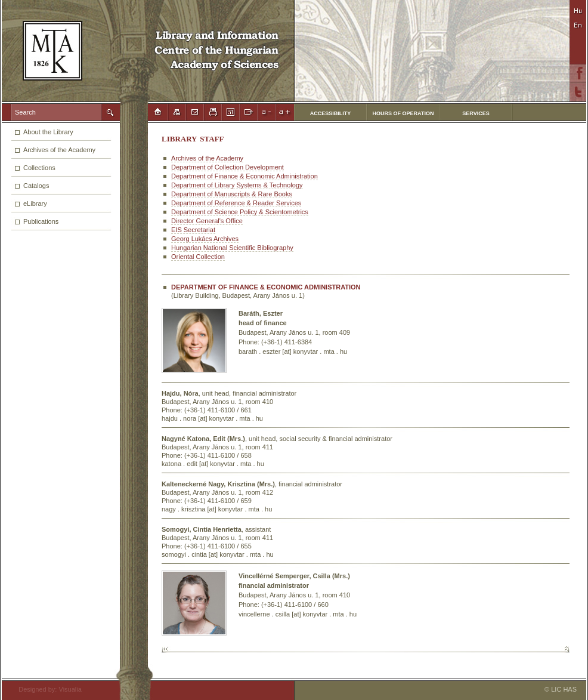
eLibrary (35, 203)
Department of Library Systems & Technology (237, 185)
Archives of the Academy (59, 150)
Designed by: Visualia (47, 689)
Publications (41, 221)
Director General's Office (207, 221)
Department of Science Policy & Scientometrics (240, 212)
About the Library (48, 132)
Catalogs (36, 186)
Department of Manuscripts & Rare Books (232, 194)
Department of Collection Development (228, 167)
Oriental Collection (198, 257)
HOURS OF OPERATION (403, 113)
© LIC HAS (561, 689)
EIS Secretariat (193, 230)
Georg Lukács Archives (205, 239)
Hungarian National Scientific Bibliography (232, 248)
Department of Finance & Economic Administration (245, 176)
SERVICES (476, 113)
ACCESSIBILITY (331, 113)
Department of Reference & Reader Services (236, 203)
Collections (39, 168)
